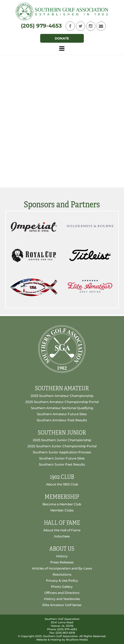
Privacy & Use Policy (62, 581)
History (62, 556)
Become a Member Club (62, 504)
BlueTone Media (77, 640)
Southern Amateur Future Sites (62, 414)
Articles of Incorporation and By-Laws (62, 568)
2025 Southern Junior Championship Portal (62, 446)
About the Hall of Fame (62, 530)
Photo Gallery (62, 587)
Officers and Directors (62, 593)
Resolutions (62, 574)
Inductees (62, 536)
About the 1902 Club (62, 484)
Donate (62, 38)
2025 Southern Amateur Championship (62, 396)
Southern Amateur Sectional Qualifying (62, 408)
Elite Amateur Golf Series (62, 605)
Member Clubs (62, 510)
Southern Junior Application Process (62, 452)
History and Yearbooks (62, 599)
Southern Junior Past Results (62, 464)
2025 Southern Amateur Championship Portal (62, 402)
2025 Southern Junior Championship (62, 440)
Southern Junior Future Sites (62, 458)
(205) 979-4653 (41, 26)
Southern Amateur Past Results (62, 420)
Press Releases (62, 562)
